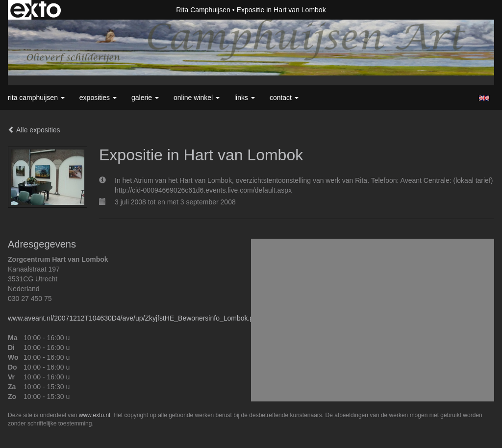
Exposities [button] (98, 98)
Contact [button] (284, 98)
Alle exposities (34, 130)
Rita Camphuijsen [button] (36, 98)
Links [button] (245, 98)
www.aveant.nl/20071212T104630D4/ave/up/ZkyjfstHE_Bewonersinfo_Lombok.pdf (134, 318)
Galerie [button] (145, 98)
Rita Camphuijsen (203, 10)
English (484, 98)
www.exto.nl (95, 415)
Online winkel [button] (197, 98)
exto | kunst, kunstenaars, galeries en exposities (36, 10)
